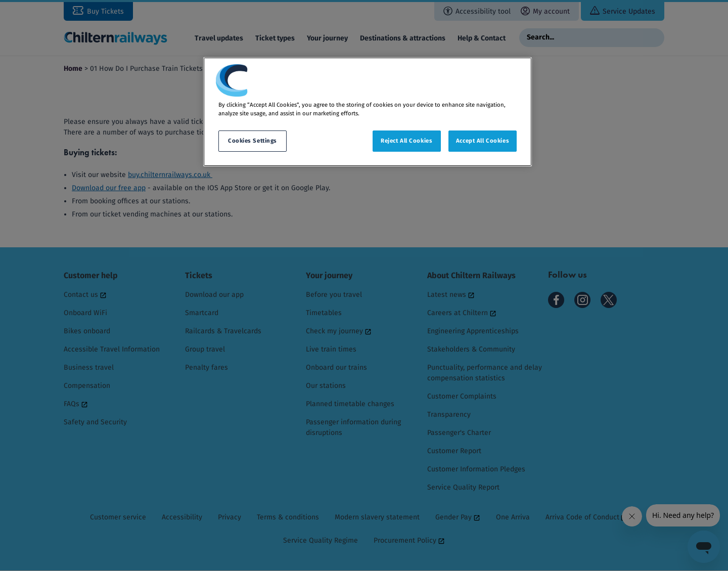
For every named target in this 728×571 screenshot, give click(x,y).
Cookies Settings (253, 141)
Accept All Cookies (483, 141)
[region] (368, 112)
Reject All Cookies (406, 141)
